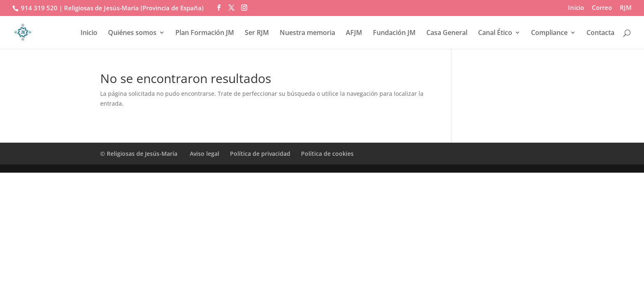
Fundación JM (394, 33)
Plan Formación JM (205, 33)
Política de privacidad (260, 154)
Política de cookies (327, 154)
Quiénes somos (132, 33)
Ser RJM (257, 33)
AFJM (354, 33)
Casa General (447, 33)
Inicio (576, 8)
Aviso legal (205, 154)
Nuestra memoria (307, 33)
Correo (602, 8)
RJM (626, 8)
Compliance (549, 33)
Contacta (600, 33)
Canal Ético (495, 33)
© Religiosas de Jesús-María (140, 154)
